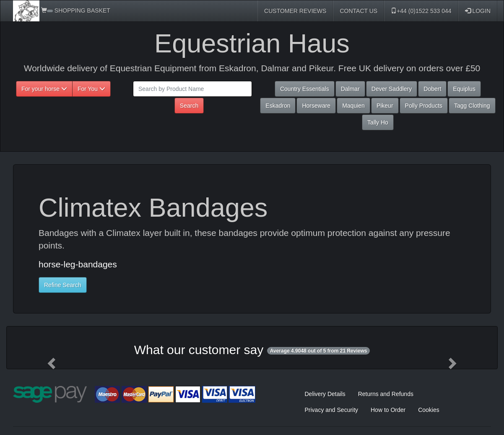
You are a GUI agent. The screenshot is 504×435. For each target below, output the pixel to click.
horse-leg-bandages (78, 264)
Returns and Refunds (386, 394)
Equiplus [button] (464, 89)
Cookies (429, 410)
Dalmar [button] (350, 89)
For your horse (44, 89)
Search (189, 106)
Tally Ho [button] (378, 122)
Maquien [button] (353, 106)
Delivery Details (325, 394)
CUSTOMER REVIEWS (295, 11)
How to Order (388, 410)
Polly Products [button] (424, 106)
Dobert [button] (432, 89)
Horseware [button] (316, 106)
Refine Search (63, 285)
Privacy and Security (332, 410)
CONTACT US (359, 11)
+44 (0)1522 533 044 (421, 11)
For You (91, 89)
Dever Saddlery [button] (392, 89)
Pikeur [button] (385, 106)
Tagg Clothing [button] (472, 106)
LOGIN (478, 11)
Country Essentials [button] (305, 89)
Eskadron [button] (278, 106)
